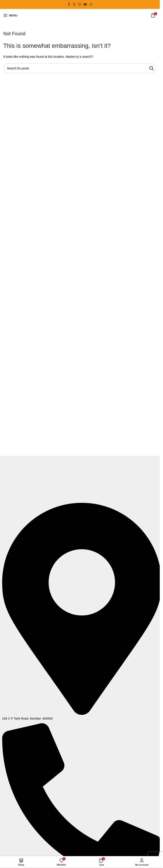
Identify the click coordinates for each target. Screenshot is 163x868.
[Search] (80, 68)
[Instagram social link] (80, 4)
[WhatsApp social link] (91, 4)
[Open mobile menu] (10, 15)
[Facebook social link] (69, 4)
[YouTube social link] (85, 4)
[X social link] (74, 4)
